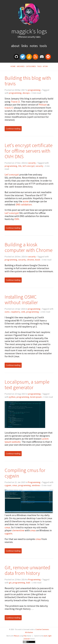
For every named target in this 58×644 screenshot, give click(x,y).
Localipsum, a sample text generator (27, 385)
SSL (20, 166)
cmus (15, 485)
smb (23, 312)
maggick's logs (29, 31)
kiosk (38, 260)
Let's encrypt (12, 174)
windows (36, 485)
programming (34, 90)
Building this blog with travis (28, 81)
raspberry (15, 312)
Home (13, 66)
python (12, 397)
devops (26, 93)
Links (25, 46)
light (50, 636)
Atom (45, 66)
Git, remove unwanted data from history (27, 570)
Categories (31, 66)
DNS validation (24, 204)
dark (45, 636)
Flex (25, 636)
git (10, 583)
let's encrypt (29, 166)
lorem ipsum (36, 397)
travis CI (9, 108)
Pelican (43, 105)
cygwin (8, 485)
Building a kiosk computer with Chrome (29, 247)
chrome (30, 260)
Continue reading (13, 129)
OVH (17, 219)
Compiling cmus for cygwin (25, 473)
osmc (7, 312)
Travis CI (15, 102)
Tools (43, 46)
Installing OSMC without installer (21, 300)
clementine (18, 530)
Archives (21, 66)
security (32, 163)
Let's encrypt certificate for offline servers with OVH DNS (29, 151)
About (16, 46)
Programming (34, 482)
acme (26, 201)
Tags (39, 66)
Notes (34, 46)
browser (27, 639)
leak (28, 583)
